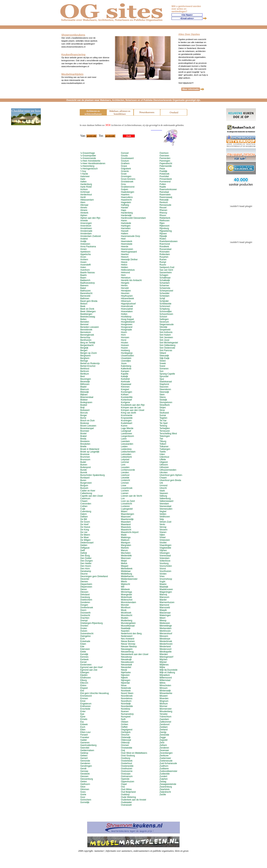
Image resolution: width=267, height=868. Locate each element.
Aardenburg (86, 184)
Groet (124, 174)
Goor (83, 797)
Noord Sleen (127, 693)
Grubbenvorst (128, 187)
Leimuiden (126, 454)
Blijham (84, 395)
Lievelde (125, 478)
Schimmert (165, 306)
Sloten (163, 361)
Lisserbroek (127, 488)
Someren (164, 369)
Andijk (83, 241)
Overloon (164, 153)
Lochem (125, 491)
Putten (163, 184)
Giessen (84, 776)
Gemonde (85, 761)
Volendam (164, 558)
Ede (82, 647)
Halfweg (125, 205)
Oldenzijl (125, 743)
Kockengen (126, 392)
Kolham (125, 395)
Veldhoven (165, 517)
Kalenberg (126, 366)
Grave (124, 166)
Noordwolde (127, 706)
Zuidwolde (165, 774)
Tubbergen (165, 449)
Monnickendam (128, 602)
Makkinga (126, 537)
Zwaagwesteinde (168, 784)
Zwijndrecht (165, 792)
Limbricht (125, 480)
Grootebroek (127, 182)
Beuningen (86, 379)
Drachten (85, 618)
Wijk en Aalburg (167, 672)
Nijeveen (125, 675)
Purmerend (165, 182)
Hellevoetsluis (128, 270)
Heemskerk (127, 241)
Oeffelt (124, 727)
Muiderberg (127, 621)
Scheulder (164, 293)
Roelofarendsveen (168, 241)
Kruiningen (126, 421)
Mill (123, 587)
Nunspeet (126, 717)
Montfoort (126, 608)
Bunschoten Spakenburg (92, 475)
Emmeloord (86, 696)
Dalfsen (84, 517)
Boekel (84, 405)
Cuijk (83, 509)
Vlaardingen (165, 545)
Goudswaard (127, 158)
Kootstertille (127, 397)
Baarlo (84, 275)
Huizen (124, 348)
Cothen (84, 506)
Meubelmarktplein (72, 74)
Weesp (163, 621)
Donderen (85, 602)
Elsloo (83, 685)
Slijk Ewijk (164, 358)
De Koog (85, 530)
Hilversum (126, 301)
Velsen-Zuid (165, 522)
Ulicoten (163, 472)
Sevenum (164, 322)
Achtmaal (85, 192)
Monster (125, 605)
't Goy (83, 171)
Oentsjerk (126, 732)
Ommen (125, 745)
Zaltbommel (165, 722)
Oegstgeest (127, 730)
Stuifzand (164, 413)
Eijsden (84, 675)
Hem (123, 275)
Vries (162, 576)
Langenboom (127, 436)
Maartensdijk (127, 519)
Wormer (163, 706)
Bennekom (86, 332)
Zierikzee (164, 756)
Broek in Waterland (90, 449)
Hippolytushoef (128, 304)
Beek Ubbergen (88, 311)
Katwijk (124, 376)
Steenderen (165, 389)
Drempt (84, 621)
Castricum (85, 498)
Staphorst (164, 384)
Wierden (164, 654)
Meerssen (126, 558)
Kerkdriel (125, 379)
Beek (83, 306)
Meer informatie (191, 89)
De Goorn (85, 522)
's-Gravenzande (88, 158)
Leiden (124, 447)
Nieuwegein (127, 649)
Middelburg (126, 574)
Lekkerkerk (126, 457)
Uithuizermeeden (168, 470)
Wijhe (162, 667)
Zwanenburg (166, 787)
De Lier (84, 532)
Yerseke (163, 714)
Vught (162, 582)
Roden (163, 239)
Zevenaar (164, 750)
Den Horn (85, 569)
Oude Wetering (128, 797)
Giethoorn (85, 784)
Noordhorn (126, 701)
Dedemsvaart (87, 543)
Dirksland (85, 595)
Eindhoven (86, 678)
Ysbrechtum (165, 717)
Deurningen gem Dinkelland (94, 576)
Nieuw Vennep (128, 644)
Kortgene (125, 402)
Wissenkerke (166, 693)
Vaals (162, 491)
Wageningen (166, 592)
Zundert (163, 776)
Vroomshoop (166, 579)
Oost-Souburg (128, 756)
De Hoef (84, 524)
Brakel (83, 436)
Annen (84, 249)
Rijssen (163, 234)
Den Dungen (86, 561)
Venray (163, 527)
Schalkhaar (165, 278)
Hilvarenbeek (127, 298)
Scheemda (165, 288)
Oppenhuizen (127, 782)
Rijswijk (163, 236)
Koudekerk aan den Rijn (133, 405)
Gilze (83, 787)
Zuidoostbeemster (168, 771)
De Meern (85, 535)
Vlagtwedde (165, 548)
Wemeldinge (166, 626)
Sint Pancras (166, 350)
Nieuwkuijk (126, 659)
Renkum (164, 202)
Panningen (165, 161)
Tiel (161, 439)
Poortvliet (164, 176)
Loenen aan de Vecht (131, 496)
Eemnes (84, 657)
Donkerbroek (87, 608)
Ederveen (85, 649)
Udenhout (164, 457)
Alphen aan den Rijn (90, 218)
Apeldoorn (85, 252)
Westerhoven (166, 644)
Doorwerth (85, 613)
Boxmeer (85, 431)
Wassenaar (165, 613)
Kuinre (124, 426)
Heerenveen (127, 249)
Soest (162, 366)
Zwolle (163, 795)
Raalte (163, 187)
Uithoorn (164, 465)
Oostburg (125, 758)
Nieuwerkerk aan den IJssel (135, 654)
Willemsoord (166, 678)
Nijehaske (126, 672)
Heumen (125, 293)
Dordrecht (85, 615)
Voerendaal (165, 556)
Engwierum (86, 704)
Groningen (126, 176)
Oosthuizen (127, 769)
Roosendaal (165, 249)
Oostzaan (126, 774)
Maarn (124, 511)
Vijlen (162, 535)
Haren (124, 221)
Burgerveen (86, 483)
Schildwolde (165, 304)
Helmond (125, 273)
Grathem (125, 163)
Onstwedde (127, 748)
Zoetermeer (165, 758)
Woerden (164, 698)
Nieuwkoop (126, 657)
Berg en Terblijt (88, 343)
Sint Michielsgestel (169, 343)
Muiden (125, 618)
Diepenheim (86, 584)
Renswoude (165, 205)
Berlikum (85, 374)
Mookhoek (126, 613)
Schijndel (164, 301)
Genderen (85, 763)
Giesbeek (85, 774)
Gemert (84, 758)
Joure (124, 363)
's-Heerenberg (87, 166)
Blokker (84, 400)
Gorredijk (85, 802)
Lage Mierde (127, 428)
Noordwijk (126, 704)
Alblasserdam (87, 200)
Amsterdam (86, 234)
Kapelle (125, 374)
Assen (83, 262)
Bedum (84, 304)
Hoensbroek (127, 306)
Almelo (84, 208)
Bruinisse (85, 454)
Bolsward (85, 410)
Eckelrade (85, 641)
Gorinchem (86, 800)
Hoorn (124, 332)
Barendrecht (86, 293)
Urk (161, 483)
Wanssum (164, 597)
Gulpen (125, 189)
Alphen (84, 215)
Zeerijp (163, 732)
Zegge (163, 737)
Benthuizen (86, 340)
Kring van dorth (128, 413)
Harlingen (126, 226)
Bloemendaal (87, 397)
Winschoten (165, 685)
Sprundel (164, 376)
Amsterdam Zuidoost (91, 236)
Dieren (84, 589)
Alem (83, 202)
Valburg (163, 496)
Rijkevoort (164, 226)
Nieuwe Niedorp (129, 647)
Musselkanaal (128, 626)
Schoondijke (165, 311)
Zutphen (164, 779)
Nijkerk (124, 678)
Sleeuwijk (164, 356)
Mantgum (126, 543)
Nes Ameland (127, 639)
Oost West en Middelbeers (134, 753)
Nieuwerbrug (127, 652)
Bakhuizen (85, 291)
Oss (123, 787)
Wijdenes (164, 665)
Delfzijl (84, 553)
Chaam (84, 501)
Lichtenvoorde (128, 470)
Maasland (126, 524)
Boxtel (83, 434)
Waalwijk (164, 587)
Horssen (125, 337)
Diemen (84, 582)
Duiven (84, 631)
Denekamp (86, 571)
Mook (124, 610)
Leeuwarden (127, 444)
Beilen (83, 319)
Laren (124, 439)
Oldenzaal (126, 740)
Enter (83, 711)
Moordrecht (127, 615)
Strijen (163, 408)
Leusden (125, 467)
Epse (83, 717)
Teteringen (165, 436)
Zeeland (163, 730)
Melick (124, 563)
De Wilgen (85, 540)
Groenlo (125, 171)
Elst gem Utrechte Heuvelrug (94, 693)
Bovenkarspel (87, 428)
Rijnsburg (164, 228)
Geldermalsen (87, 750)
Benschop (85, 337)
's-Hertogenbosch (89, 169)
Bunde (84, 470)
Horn (123, 335)
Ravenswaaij (166, 197)
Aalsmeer (85, 176)
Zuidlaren (164, 769)
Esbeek (84, 724)
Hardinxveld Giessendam (133, 218)
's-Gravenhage (88, 153)
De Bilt (84, 519)
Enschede (85, 709)
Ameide (84, 221)
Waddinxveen (166, 589)
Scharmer (164, 285)
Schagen (164, 275)
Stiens (163, 397)
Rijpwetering (166, 231)
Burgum (84, 485)
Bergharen (85, 356)
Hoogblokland (128, 322)
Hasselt (125, 231)
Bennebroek (86, 330)
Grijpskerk (126, 169)
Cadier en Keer (88, 491)
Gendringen (86, 766)
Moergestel (126, 595)
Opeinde (125, 779)
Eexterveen (86, 665)
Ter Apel (163, 423)
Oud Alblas (126, 789)
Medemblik (126, 556)
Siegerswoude (167, 324)
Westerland (165, 647)
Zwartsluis (164, 789)
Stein (162, 395)
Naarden (125, 631)
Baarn (83, 278)
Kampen (125, 371)
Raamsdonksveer (168, 189)
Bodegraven (86, 402)
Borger (84, 415)
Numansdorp (127, 714)
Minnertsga (126, 592)
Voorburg (164, 563)
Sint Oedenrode (167, 348)
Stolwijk (163, 400)
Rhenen (163, 210)
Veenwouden (166, 509)
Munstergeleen (128, 623)
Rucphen (164, 257)
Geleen (84, 756)
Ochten (125, 724)
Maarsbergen (127, 514)
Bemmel (84, 324)
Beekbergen (86, 314)
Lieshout (125, 475)
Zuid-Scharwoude (168, 763)
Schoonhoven (166, 314)
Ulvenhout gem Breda (170, 480)
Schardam (165, 283)
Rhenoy (163, 213)
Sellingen (164, 319)
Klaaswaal (126, 384)
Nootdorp (125, 709)
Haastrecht (126, 200)
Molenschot (127, 600)
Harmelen (126, 228)
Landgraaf (126, 431)
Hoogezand (127, 327)
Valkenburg (165, 498)
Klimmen (125, 387)
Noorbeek (126, 691)
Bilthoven (85, 384)
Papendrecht (166, 163)
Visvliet (163, 543)
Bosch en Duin (88, 421)
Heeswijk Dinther (129, 260)
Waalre (163, 584)
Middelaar (126, 571)
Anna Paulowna (88, 247)
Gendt (83, 769)
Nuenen (125, 711)
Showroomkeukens (73, 35)
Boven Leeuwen (88, 426)
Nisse (124, 685)
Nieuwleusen (127, 662)
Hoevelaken (127, 311)
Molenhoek (126, 597)
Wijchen (163, 659)
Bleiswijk (85, 392)
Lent (123, 465)
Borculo (84, 413)
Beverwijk (85, 382)
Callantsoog (86, 493)
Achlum (84, 189)
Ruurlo (163, 265)
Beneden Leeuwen (90, 327)
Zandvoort (164, 724)
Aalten (83, 182)
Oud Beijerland (128, 792)
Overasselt (126, 805)
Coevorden (86, 504)
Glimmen (85, 789)
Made (124, 535)
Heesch (125, 257)
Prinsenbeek (166, 179)
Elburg (84, 680)
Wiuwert (163, 696)
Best (83, 376)
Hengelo (125, 283)
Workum (164, 704)
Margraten (126, 545)
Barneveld (85, 296)
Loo (123, 498)
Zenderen (164, 748)
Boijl (82, 408)
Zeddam (164, 727)
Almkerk (84, 213)
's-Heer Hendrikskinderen (93, 163)
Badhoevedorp (88, 283)
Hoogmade (126, 330)
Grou (123, 184)
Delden (84, 545)
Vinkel (162, 537)
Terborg (163, 426)
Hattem (125, 234)
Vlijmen (163, 550)
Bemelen (85, 322)
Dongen (84, 605)
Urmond (163, 485)
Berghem (85, 358)
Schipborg (164, 309)
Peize (162, 169)
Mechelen (126, 553)
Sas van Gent (166, 270)
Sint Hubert (165, 335)
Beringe (84, 361)
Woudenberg (166, 711)
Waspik (163, 610)
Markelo (125, 548)
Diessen (84, 592)
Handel (124, 208)
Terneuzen (165, 431)
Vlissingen (165, 553)
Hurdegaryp (127, 353)
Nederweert (127, 636)
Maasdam (126, 522)
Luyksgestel (127, 509)
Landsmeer (126, 434)
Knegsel (125, 389)
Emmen (84, 698)
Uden (162, 454)
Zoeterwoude (166, 761)
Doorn (83, 610)
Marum (124, 550)
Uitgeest (164, 462)
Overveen (164, 156)
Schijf (162, 298)
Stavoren (164, 387)
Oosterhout (126, 763)
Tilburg (163, 441)
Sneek (163, 363)
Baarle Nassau (88, 273)
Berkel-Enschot (88, 366)
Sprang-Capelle (167, 374)
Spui (162, 379)
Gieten (84, 782)
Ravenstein (165, 195)
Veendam (164, 504)
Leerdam (125, 441)
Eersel (83, 662)
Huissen (125, 345)
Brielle (83, 447)
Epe (82, 714)
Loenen (125, 493)
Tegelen (163, 418)
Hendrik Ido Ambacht (131, 280)
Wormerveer (166, 709)
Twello (163, 452)
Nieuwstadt (126, 665)
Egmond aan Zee (89, 670)
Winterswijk (165, 691)
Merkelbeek (127, 569)
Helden (124, 267)
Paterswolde (166, 166)
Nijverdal (125, 683)
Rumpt (163, 262)
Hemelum (126, 278)
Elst (82, 691)
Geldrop (84, 753)
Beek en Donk (87, 309)
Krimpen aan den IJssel (132, 410)
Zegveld (163, 740)
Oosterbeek (127, 761)
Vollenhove (165, 561)
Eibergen (85, 672)
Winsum (163, 688)
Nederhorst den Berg (131, 634)
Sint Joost (164, 340)
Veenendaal (165, 506)
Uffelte (163, 460)
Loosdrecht (126, 504)
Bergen (84, 350)
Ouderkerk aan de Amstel (133, 800)
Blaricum (85, 389)
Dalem (84, 514)
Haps (123, 210)
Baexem (84, 285)
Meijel (124, 561)
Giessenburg (87, 779)
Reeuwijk (164, 200)
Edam (83, 644)
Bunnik (84, 472)
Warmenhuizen (167, 602)
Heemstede (127, 244)
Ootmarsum (127, 776)
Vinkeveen (165, 540)
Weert (162, 618)
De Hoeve (85, 527)
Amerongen (86, 223)
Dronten (84, 626)
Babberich (85, 280)
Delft (83, 550)
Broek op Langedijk (90, 452)
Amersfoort (86, 226)
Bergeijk (84, 348)
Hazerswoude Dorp (130, 236)
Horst (124, 340)
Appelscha (85, 254)
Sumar (163, 415)
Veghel (163, 511)
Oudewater (126, 802)
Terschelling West (168, 434)
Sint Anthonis (166, 332)
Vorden (163, 574)
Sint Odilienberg (167, 345)
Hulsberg (125, 350)
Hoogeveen (127, 324)
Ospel (124, 784)
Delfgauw (85, 548)
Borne (83, 418)
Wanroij (163, 595)
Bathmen (85, 298)
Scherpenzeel (166, 291)
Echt (83, 639)
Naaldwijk (126, 628)
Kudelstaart (127, 423)
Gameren (85, 743)
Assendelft (85, 265)
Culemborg (86, 511)
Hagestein (126, 202)
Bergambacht (87, 345)
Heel (123, 239)
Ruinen (163, 260)
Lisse (123, 485)
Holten (124, 314)
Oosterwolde (127, 766)
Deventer (85, 579)
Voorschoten (166, 566)
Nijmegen (126, 680)
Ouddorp (125, 795)
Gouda (124, 156)
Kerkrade (125, 382)
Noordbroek (127, 696)
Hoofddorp (126, 317)
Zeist (162, 743)
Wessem (164, 636)
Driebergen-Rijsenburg (92, 623)
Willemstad (165, 680)
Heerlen (125, 254)
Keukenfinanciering (73, 55)
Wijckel (163, 662)
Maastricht (126, 530)
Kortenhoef (126, 400)
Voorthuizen (165, 571)
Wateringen (165, 615)
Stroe (162, 410)
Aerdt (83, 197)
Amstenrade (86, 231)
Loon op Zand (128, 501)
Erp (82, 722)
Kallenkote (126, 369)
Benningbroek (87, 335)
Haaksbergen (127, 192)
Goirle (83, 795)
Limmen (125, 483)
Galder (84, 740)
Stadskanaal (166, 382)
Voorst (163, 569)
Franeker (85, 737)
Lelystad (125, 460)
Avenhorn (85, 270)
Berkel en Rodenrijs (90, 363)
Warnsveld (165, 608)
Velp (162, 519)
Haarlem (125, 195)
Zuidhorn (164, 766)
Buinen (84, 465)
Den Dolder (86, 558)
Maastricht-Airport (130, 532)
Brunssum (85, 460)
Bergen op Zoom (89, 353)
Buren (83, 480)
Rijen (162, 223)
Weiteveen (165, 623)
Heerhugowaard (129, 252)
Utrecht (163, 488)
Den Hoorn (86, 566)
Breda (83, 439)
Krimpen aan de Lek (131, 408)
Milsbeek (125, 589)
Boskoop (85, 423)
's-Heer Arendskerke (90, 161)
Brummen (85, 457)
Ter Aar (163, 421)
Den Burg (85, 556)
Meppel (125, 566)
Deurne (84, 574)
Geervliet (85, 748)
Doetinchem (86, 600)
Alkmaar (84, 205)
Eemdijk (84, 654)
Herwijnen (126, 291)
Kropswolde (127, 418)
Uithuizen (164, 467)
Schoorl (163, 317)
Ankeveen (85, 244)
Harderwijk (126, 215)
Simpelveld (165, 330)
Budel (83, 462)
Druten (84, 628)
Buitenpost (86, 467)
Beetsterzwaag (88, 317)
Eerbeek (84, 659)
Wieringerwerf (166, 657)
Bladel (83, 387)
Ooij (123, 750)
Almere (84, 210)
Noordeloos (127, 698)
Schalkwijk (165, 280)
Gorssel (125, 153)
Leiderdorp (126, 449)
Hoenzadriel (127, 309)
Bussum (84, 488)
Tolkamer (164, 447)
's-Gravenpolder (88, 156)
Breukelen (85, 444)
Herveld (125, 288)
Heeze (124, 262)
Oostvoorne (127, 771)
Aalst (83, 179)
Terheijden (165, 428)
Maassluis (126, 527)
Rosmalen (164, 252)
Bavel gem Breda (89, 301)
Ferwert (84, 735)
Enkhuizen (85, 706)
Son (161, 371)
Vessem (163, 530)
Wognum (164, 701)
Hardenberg (127, 213)
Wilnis (162, 683)
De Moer (85, 537)
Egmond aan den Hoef (91, 667)
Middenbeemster (129, 579)
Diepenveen (86, 587)
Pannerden (165, 158)
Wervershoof (166, 634)
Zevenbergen (166, 753)
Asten (83, 267)
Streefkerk (165, 405)
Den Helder (86, 563)
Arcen (83, 257)
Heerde (125, 247)
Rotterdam (165, 254)
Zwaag (163, 782)
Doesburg (85, 597)
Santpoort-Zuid (167, 267)
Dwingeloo (85, 636)
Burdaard (85, 478)
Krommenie (127, 415)
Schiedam (164, 296)
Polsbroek (164, 174)
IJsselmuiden (127, 356)
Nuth (123, 719)
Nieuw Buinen (128, 641)
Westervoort (165, 649)
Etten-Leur (85, 732)
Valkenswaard (166, 501)
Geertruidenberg (88, 745)
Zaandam (164, 719)
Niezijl (124, 670)
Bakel (83, 288)
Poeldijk (163, 171)
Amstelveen (86, 228)
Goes (83, 792)
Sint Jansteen (166, 337)
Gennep (84, 771)
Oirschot (125, 735)
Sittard (163, 353)
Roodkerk (164, 247)
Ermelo (84, 719)
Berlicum (85, 371)
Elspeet (84, 688)
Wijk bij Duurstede (168, 670)
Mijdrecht (125, 584)
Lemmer (125, 462)
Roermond (165, 244)
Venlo (162, 524)
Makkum (125, 540)
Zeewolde (164, 735)
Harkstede (126, 223)
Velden (163, 514)
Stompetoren (166, 402)
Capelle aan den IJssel (92, 496)
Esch (83, 727)
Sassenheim (166, 273)
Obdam (125, 722)
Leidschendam (128, 452)
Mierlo (124, 582)
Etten (83, 730)
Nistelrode (126, 688)
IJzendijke (126, 361)
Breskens (85, 441)
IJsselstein (126, 358)
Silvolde (163, 327)
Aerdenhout (86, 195)
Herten (124, 285)
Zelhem (163, 745)
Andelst (84, 239)
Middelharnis (127, 576)
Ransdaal (164, 192)
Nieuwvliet (126, 667)
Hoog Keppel (127, 319)
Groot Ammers (128, 179)
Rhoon (163, 215)
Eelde (83, 652)
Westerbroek (166, 641)
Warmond (164, 605)
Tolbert (163, 444)
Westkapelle (165, 652)
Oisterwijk (126, 737)
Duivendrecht (87, 634)
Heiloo (124, 265)
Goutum (125, 161)
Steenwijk (164, 392)
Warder (163, 600)
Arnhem (84, 260)
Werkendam (165, 628)
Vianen (163, 532)
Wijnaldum (165, 675)
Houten (125, 343)
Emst (83, 701)
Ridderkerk (165, 218)
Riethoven (164, 221)
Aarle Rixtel (86, 187)
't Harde (84, 174)
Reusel (163, 208)
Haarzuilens (127, 197)
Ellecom (84, 683)
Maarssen (126, 517)
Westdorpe (165, 639)
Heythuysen (127, 296)
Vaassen (164, 493)
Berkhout (85, 369)
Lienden (125, 472)
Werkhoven (165, 631)
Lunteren (125, 506)
